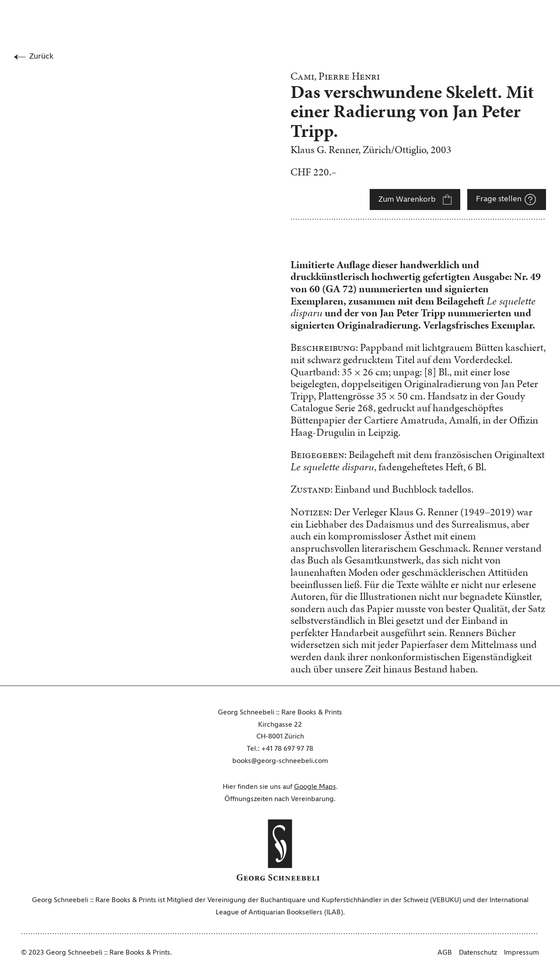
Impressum (521, 953)
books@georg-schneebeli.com (280, 761)
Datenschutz (478, 953)
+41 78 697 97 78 (287, 749)
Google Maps (315, 787)
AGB (445, 953)
